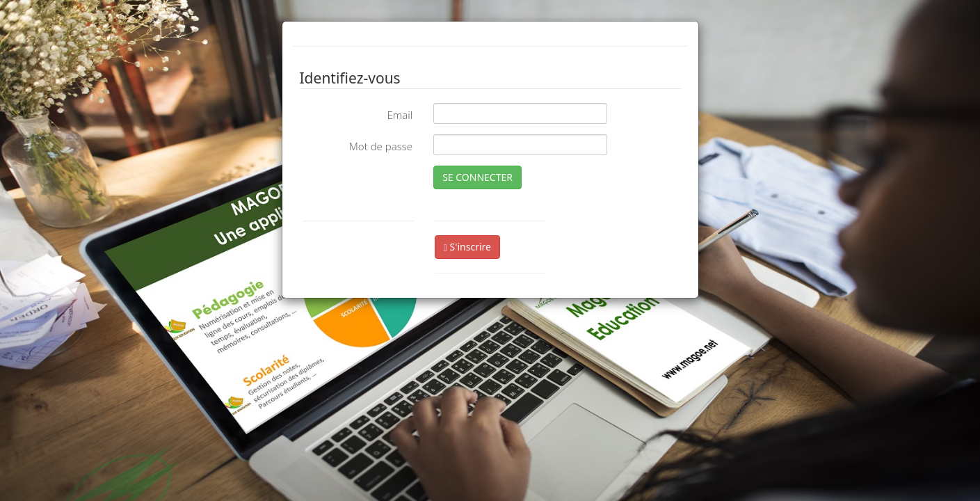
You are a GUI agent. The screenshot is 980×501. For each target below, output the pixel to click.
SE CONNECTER (477, 177)
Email (400, 115)
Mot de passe (381, 146)
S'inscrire (467, 247)
